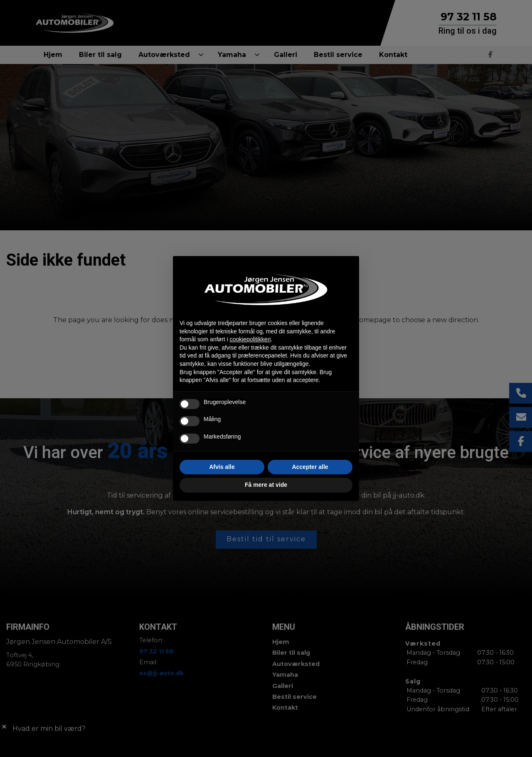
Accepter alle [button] (310, 467)
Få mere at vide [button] (266, 485)
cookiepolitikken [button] (250, 339)
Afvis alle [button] (222, 467)
